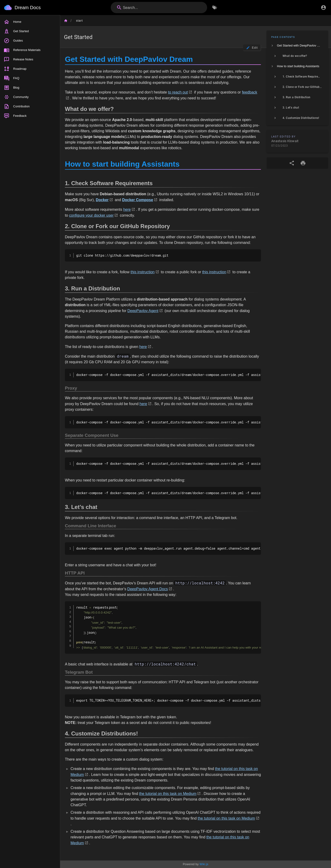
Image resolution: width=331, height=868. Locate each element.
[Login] (323, 8)
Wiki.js (204, 864)
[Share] (292, 163)
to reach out (178, 92)
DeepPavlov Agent (143, 311)
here (127, 209)
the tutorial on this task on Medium (168, 794)
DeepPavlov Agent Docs (148, 589)
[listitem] (297, 46)
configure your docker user (91, 215)
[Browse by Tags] (215, 8)
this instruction (142, 272)
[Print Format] (303, 163)
